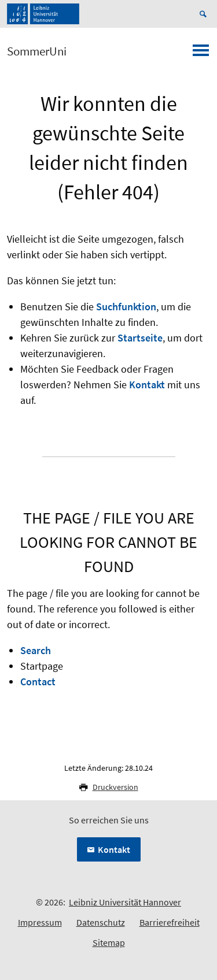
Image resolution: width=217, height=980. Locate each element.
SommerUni (37, 51)
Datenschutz (101, 922)
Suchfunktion (126, 307)
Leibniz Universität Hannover (125, 902)
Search (36, 650)
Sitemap (109, 942)
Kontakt (147, 385)
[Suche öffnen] (205, 14)
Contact (38, 682)
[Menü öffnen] (201, 54)
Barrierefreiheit (170, 922)
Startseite (140, 338)
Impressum (40, 922)
